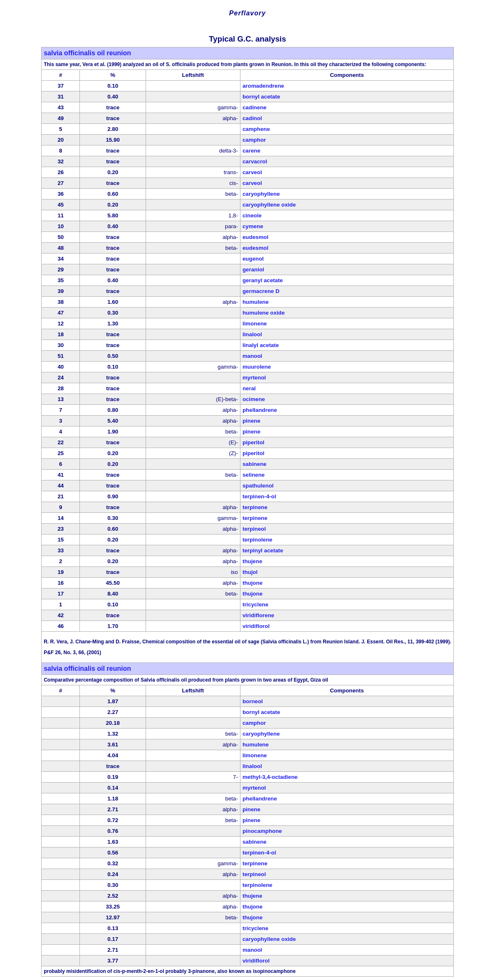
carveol (252, 172)
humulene (256, 302)
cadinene (255, 107)
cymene (253, 226)
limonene (255, 324)
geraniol (253, 270)
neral (249, 388)
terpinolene (257, 540)
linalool (252, 334)
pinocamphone (262, 831)
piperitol (254, 442)
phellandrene (260, 410)
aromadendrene (263, 86)
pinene (251, 421)
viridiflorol (256, 626)
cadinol (252, 118)
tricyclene (255, 604)
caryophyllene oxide (269, 205)
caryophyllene (261, 194)
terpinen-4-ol (259, 496)
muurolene (257, 367)
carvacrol (255, 161)
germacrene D (261, 291)
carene (251, 151)
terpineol (254, 529)
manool (252, 356)
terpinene (255, 507)
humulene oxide (264, 313)
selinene (254, 475)
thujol (250, 572)
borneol (253, 701)
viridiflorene (258, 615)
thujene (252, 561)
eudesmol (255, 237)
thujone (252, 583)
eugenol (253, 259)
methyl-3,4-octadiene (270, 777)
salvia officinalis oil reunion (87, 53)
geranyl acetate (263, 280)
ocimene (254, 399)
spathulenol (258, 486)
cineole (252, 215)
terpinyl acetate (263, 550)
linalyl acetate (261, 345)
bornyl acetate (261, 97)
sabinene (255, 464)
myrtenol (254, 378)
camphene (256, 129)
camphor (254, 140)
